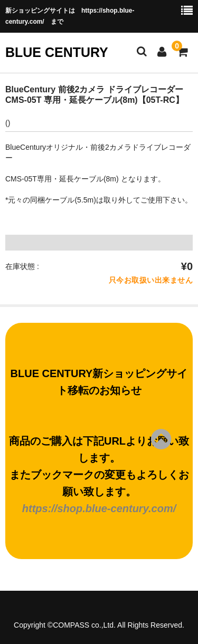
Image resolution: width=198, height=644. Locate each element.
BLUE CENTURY (57, 52)
